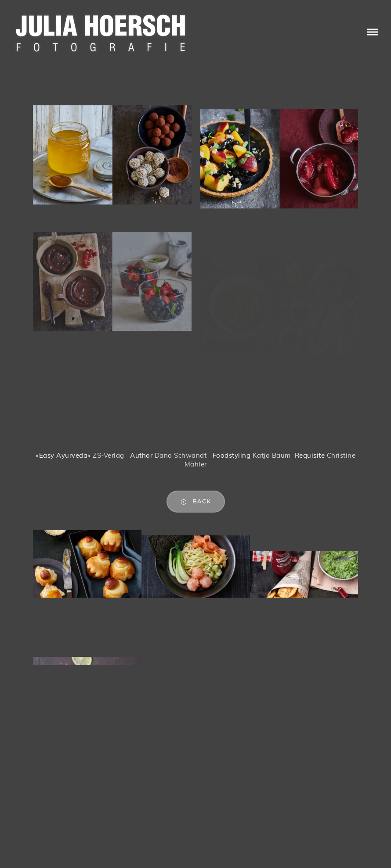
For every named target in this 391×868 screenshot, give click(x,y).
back (196, 501)
